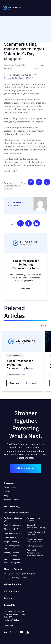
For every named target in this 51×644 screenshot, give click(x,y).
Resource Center (11, 487)
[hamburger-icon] (45, 8)
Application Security (13, 525)
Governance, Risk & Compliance (12, 547)
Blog (6, 496)
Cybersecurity (12, 186)
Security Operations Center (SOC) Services (36, 540)
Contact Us (9, 605)
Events (7, 491)
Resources (9, 483)
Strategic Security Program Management (21, 573)
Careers (8, 598)
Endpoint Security (12, 541)
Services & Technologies (16, 512)
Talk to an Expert (26, 468)
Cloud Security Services (14, 529)
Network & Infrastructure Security (36, 526)
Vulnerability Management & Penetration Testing (35, 553)
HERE (14, 171)
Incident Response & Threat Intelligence (13, 561)
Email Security (10, 537)
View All (43, 325)
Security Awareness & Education (36, 533)
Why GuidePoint (13, 584)
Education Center (11, 500)
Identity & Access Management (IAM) (12, 554)
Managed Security (13, 569)
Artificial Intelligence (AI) (13, 519)
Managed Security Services (34, 519)
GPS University (12, 591)
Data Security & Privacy (14, 533)
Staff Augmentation (35, 546)
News (9, 189)
